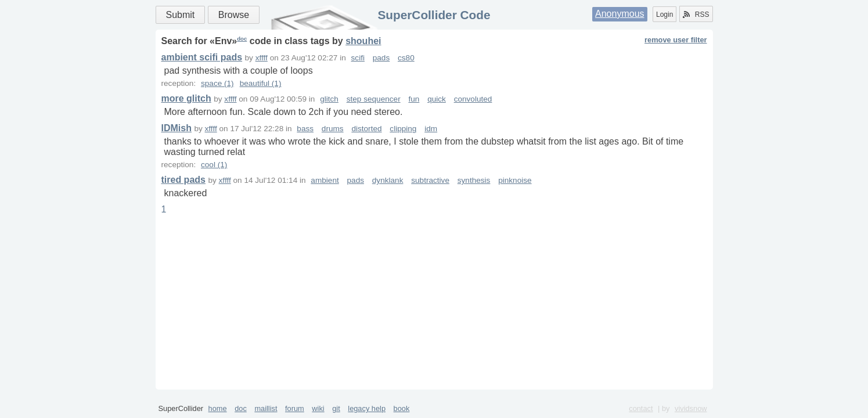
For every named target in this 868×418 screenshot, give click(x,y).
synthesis (474, 180)
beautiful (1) (261, 83)
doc (242, 39)
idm (431, 129)
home (218, 408)
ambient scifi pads (202, 57)
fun (414, 99)
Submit (181, 15)
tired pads (183, 180)
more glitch (186, 98)
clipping (403, 129)
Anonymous (620, 14)
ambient (325, 180)
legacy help (367, 408)
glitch (329, 99)
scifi (358, 58)
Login (664, 15)
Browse (234, 15)
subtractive (430, 180)
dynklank (388, 180)
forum (295, 408)
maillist (266, 408)
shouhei (363, 41)
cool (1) (214, 165)
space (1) (217, 83)
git (336, 408)
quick (437, 99)
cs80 (406, 58)
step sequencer (374, 99)
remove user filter (676, 40)
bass (305, 129)
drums (333, 129)
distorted (366, 129)
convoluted (473, 99)
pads (381, 58)
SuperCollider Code (434, 15)
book (402, 408)
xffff (262, 58)
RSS (696, 15)
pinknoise (515, 180)
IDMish (177, 128)
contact (641, 408)
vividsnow (691, 408)
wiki (318, 408)
